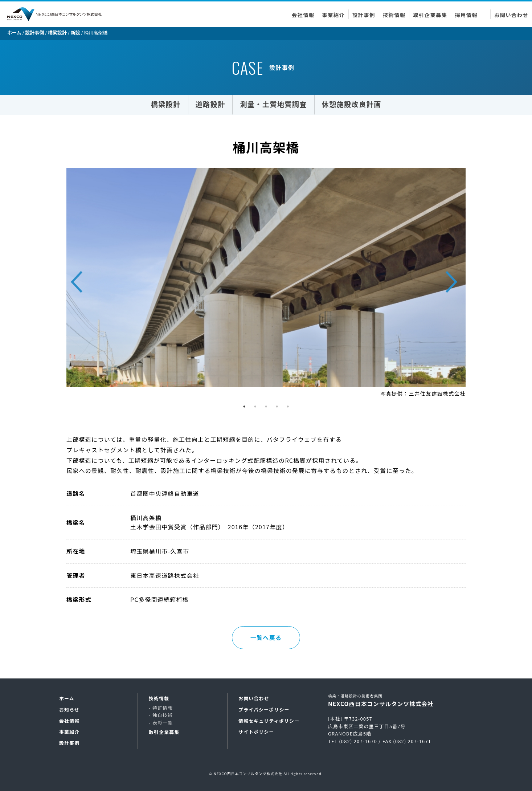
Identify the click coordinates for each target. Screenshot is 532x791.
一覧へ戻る (266, 637)
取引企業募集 (430, 15)
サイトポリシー (256, 732)
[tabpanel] (266, 284)
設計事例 (364, 15)
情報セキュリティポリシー (269, 721)
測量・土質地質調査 (273, 104)
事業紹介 (333, 15)
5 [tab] (290, 408)
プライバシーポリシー (264, 710)
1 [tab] (246, 408)
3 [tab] (268, 408)
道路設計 (210, 104)
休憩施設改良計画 (352, 104)
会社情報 (303, 15)
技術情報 (394, 15)
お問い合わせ (511, 15)
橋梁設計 (166, 104)
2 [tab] (257, 408)
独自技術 (163, 715)
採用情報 (466, 15)
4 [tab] (279, 408)
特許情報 (163, 708)
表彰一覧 (163, 723)
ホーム (67, 698)
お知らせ (69, 710)
